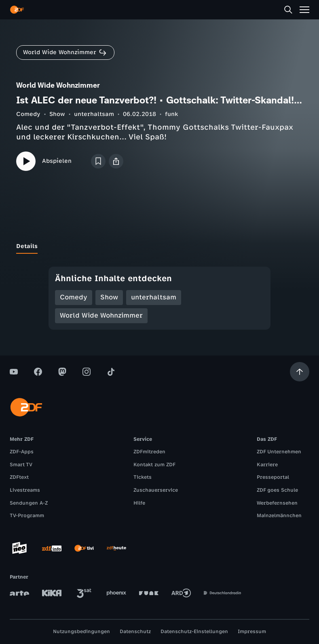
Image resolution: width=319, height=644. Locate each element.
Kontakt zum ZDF (154, 465)
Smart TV (21, 465)
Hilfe (139, 503)
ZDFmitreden (149, 452)
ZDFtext (19, 477)
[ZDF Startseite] (17, 10)
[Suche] (288, 10)
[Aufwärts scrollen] (300, 372)
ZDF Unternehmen (279, 452)
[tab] (27, 246)
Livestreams (25, 490)
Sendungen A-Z (29, 503)
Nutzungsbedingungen (81, 631)
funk (171, 114)
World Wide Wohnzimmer (101, 315)
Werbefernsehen (277, 503)
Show (57, 114)
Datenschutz (135, 631)
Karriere (267, 465)
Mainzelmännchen (279, 516)
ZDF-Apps (22, 452)
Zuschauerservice (156, 490)
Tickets (143, 477)
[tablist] (159, 246)
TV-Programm (27, 516)
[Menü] (304, 10)
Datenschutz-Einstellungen (194, 631)
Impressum (252, 631)
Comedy (28, 114)
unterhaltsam (94, 114)
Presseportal (273, 477)
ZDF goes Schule (277, 490)
